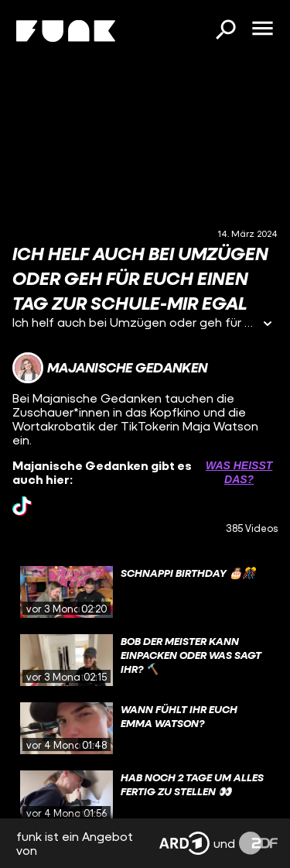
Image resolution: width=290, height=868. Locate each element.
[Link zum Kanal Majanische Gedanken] (110, 368)
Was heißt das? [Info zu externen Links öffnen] (239, 472)
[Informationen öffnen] (268, 325)
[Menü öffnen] (262, 29)
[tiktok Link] (22, 506)
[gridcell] (145, 592)
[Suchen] (225, 31)
